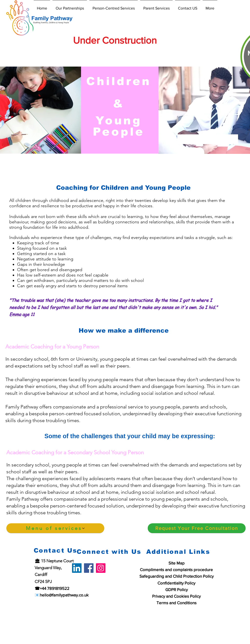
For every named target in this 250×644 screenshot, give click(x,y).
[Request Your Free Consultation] (197, 528)
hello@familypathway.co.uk (64, 595)
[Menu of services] (55, 528)
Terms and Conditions (177, 603)
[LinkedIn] (77, 568)
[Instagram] (101, 568)
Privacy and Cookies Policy (176, 596)
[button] (70, 6)
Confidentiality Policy (176, 583)
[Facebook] (89, 568)
